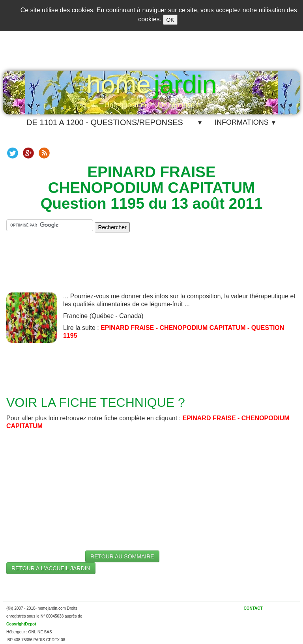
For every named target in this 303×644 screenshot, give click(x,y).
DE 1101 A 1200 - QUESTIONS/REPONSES (105, 122)
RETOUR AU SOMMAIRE (122, 556)
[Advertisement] (151, 269)
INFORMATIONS (246, 122)
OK (170, 20)
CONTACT (253, 608)
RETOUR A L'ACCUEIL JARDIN (51, 568)
